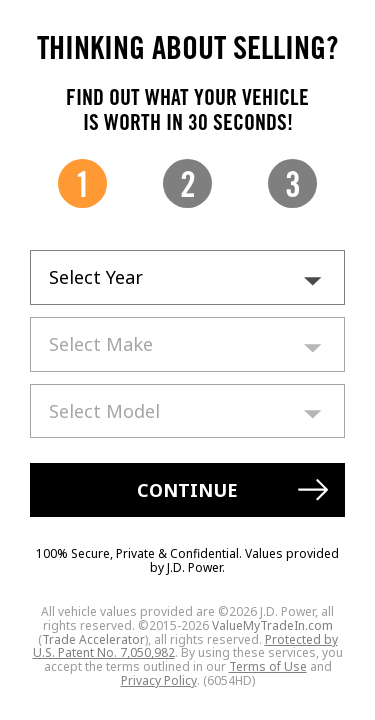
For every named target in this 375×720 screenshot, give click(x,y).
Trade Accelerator (93, 639)
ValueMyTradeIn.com (272, 625)
